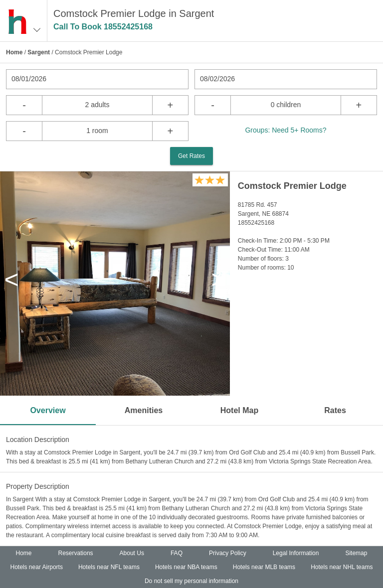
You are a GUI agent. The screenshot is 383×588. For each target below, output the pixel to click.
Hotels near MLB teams (264, 567)
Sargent (39, 52)
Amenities (144, 410)
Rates (335, 410)
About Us (132, 553)
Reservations (76, 553)
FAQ (177, 553)
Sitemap (356, 553)
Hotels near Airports (37, 567)
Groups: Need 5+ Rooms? (286, 130)
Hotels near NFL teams (109, 567)
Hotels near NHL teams (342, 567)
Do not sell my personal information (191, 581)
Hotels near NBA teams (186, 567)
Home (14, 52)
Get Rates (191, 156)
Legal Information (296, 553)
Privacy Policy (228, 553)
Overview (48, 410)
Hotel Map (239, 410)
